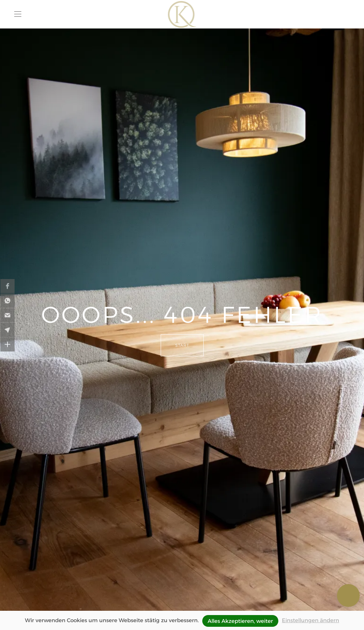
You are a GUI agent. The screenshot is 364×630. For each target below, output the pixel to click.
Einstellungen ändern (311, 620)
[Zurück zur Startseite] (182, 14)
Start (182, 345)
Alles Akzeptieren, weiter (240, 621)
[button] (18, 14)
